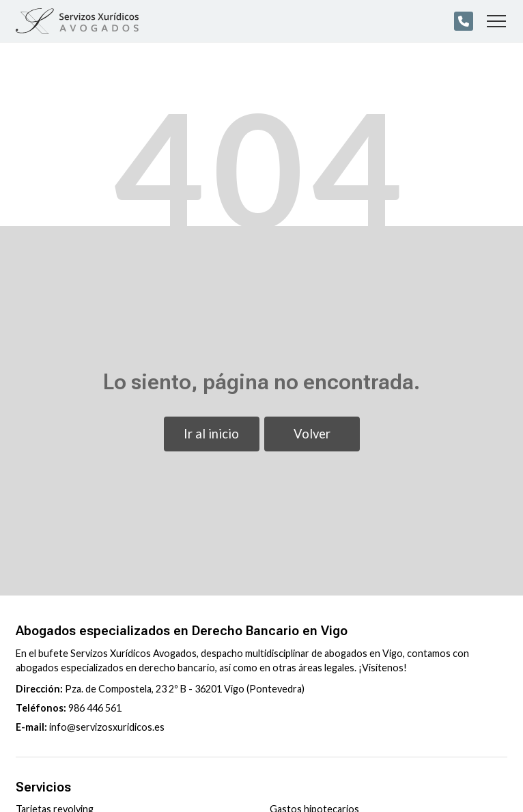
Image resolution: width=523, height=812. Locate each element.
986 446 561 (95, 708)
